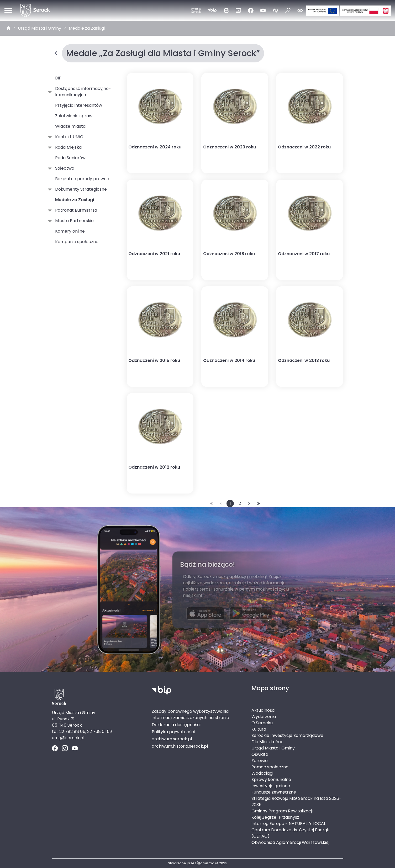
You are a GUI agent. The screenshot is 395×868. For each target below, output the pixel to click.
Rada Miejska (67, 147)
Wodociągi (262, 773)
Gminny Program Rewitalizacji (282, 811)
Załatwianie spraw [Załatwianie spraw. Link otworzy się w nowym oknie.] (74, 116)
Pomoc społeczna (270, 767)
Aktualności (263, 710)
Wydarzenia (264, 717)
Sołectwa (64, 168)
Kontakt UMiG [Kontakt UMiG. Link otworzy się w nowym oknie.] (68, 137)
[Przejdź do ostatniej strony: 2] (259, 503)
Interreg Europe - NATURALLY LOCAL (289, 824)
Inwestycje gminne (271, 786)
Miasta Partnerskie (73, 221)
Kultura (259, 729)
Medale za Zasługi (87, 28)
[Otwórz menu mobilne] (8, 10)
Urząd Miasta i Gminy (39, 28)
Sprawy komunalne (271, 779)
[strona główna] (8, 28)
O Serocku (262, 723)
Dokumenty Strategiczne (80, 189)
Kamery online (70, 231)
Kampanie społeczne (77, 242)
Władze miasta (70, 126)
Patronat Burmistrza (75, 210)
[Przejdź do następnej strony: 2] (249, 503)
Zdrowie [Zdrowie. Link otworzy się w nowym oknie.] (260, 761)
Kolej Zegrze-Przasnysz (275, 817)
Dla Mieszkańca (267, 742)
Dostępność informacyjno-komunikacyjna (82, 92)
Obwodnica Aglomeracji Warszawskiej (290, 842)
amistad (206, 863)
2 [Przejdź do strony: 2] (240, 503)
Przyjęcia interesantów (79, 105)
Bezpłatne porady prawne (82, 179)
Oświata (260, 754)
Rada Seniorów (70, 158)
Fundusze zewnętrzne (274, 792)
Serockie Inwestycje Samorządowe (287, 735)
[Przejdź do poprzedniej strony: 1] (221, 503)
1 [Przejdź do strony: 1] (230, 503)
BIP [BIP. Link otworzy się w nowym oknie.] (58, 78)
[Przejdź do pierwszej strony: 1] (211, 503)
